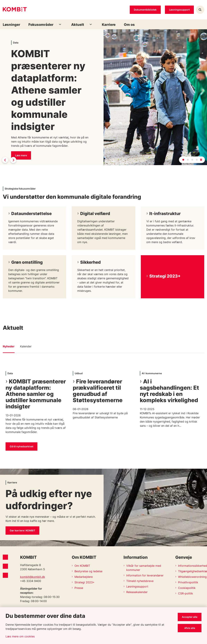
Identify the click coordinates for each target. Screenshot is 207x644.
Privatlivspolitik (188, 582)
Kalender (26, 346)
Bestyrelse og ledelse (88, 571)
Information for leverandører (145, 575)
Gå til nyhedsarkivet (21, 446)
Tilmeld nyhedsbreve (140, 581)
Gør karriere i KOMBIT (22, 530)
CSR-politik (186, 593)
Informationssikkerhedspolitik (191, 566)
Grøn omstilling (27, 262)
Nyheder (9, 346)
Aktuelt (78, 25)
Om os (129, 25)
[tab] (183, 160)
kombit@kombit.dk (33, 577)
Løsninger (11, 25)
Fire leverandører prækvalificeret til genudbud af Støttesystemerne (98, 391)
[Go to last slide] (5, 160)
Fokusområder (41, 25)
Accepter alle (190, 617)
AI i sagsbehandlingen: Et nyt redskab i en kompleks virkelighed (169, 391)
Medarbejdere (84, 577)
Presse (79, 588)
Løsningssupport (137, 586)
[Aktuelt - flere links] (90, 24)
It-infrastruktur (165, 214)
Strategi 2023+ (165, 276)
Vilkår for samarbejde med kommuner (144, 568)
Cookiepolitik (187, 588)
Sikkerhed (90, 262)
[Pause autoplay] (201, 160)
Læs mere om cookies (20, 636)
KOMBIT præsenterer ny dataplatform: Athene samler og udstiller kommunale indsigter (36, 394)
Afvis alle (190, 628)
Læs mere (21, 155)
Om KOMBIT (82, 566)
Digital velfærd (95, 214)
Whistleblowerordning (191, 577)
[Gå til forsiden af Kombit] (13, 10)
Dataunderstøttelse (31, 214)
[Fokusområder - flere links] (60, 24)
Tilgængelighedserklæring (191, 571)
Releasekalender (137, 592)
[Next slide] (13, 160)
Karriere (109, 25)
